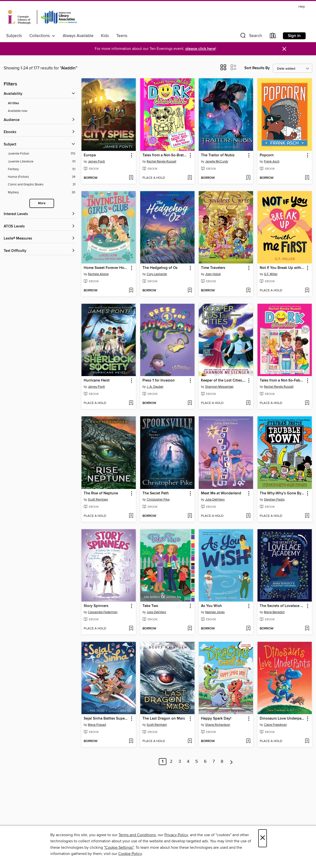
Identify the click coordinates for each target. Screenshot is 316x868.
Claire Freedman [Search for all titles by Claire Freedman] (275, 725)
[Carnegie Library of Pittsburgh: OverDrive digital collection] (42, 17)
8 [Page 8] (222, 762)
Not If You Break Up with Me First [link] (282, 268)
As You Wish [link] (211, 606)
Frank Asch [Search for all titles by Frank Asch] (272, 161)
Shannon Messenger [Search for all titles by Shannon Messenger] (219, 387)
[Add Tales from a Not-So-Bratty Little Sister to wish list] (190, 178)
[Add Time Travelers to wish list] (248, 291)
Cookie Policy (130, 854)
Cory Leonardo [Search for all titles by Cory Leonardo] (157, 274)
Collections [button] (42, 36)
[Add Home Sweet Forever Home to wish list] (131, 291)
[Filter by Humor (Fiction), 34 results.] (42, 177)
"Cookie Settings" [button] (119, 848)
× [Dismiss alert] (284, 49)
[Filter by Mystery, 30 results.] (42, 192)
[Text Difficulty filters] (39, 251)
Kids (105, 36)
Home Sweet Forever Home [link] (106, 268)
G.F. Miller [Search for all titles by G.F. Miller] (271, 274)
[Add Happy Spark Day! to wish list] (248, 741)
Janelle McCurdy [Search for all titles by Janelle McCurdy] (217, 161)
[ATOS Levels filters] (39, 227)
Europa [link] (90, 155)
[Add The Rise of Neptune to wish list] (131, 516)
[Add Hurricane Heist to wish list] (131, 403)
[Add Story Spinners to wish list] (131, 629)
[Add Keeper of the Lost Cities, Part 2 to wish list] (248, 403)
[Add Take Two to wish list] (190, 629)
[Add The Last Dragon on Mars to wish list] (190, 741)
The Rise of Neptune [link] (101, 493)
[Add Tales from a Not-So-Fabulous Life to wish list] (307, 403)
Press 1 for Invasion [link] (159, 381)
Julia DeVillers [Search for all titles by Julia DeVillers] (215, 500)
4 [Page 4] (188, 762)
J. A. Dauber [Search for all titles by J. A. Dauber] (155, 387)
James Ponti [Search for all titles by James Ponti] (96, 161)
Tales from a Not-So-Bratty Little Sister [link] (165, 155)
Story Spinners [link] (96, 606)
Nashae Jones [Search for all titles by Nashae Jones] (215, 612)
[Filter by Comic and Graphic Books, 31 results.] (42, 185)
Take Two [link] (150, 606)
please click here (200, 49)
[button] (251, 37)
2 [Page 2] (171, 762)
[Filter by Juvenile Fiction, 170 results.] (42, 154)
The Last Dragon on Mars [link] (164, 719)
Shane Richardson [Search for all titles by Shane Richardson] (218, 725)
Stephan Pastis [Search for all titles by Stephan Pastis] (274, 500)
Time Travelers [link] (213, 268)
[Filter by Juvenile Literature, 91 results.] (42, 162)
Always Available (78, 36)
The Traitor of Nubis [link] (218, 155)
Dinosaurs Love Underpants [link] (282, 719)
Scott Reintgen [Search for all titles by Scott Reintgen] (98, 500)
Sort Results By (257, 68)
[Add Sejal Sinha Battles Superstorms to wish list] (131, 741)
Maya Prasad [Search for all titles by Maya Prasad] (97, 725)
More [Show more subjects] (42, 203)
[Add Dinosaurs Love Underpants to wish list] (307, 741)
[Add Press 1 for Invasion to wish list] (190, 403)
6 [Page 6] (205, 762)
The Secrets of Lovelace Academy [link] (282, 606)
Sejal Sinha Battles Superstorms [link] (106, 719)
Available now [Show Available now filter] (18, 111)
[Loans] (273, 37)
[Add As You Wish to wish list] (248, 629)
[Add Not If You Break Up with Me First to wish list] (307, 291)
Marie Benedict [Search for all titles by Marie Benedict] (274, 612)
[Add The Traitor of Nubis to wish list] (248, 178)
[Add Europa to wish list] (131, 178)
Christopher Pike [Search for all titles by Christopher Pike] (158, 500)
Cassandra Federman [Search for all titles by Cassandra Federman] (103, 612)
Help (302, 7)
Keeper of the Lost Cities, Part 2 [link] (224, 381)
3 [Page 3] (180, 762)
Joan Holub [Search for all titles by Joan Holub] (213, 274)
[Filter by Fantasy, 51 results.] (42, 169)
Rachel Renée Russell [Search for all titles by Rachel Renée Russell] (161, 161)
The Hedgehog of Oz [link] (160, 268)
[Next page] (231, 762)
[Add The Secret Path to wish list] (190, 516)
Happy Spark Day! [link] (216, 719)
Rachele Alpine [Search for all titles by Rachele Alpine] (98, 274)
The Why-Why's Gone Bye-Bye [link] (282, 493)
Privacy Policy (176, 835)
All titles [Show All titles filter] (13, 103)
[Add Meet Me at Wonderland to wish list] (248, 516)
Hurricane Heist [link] (97, 381)
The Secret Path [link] (156, 493)
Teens (122, 36)
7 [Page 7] (214, 762)
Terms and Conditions (137, 835)
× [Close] (263, 838)
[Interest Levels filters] (39, 214)
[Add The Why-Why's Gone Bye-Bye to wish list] (307, 516)
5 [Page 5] (197, 762)
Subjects (14, 36)
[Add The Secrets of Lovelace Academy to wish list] (307, 629)
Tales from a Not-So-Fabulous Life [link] (282, 381)
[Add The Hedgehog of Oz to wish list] (190, 291)
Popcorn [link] (267, 155)
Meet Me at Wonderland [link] (221, 493)
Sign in (294, 36)
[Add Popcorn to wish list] (307, 178)
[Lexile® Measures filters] (39, 239)
